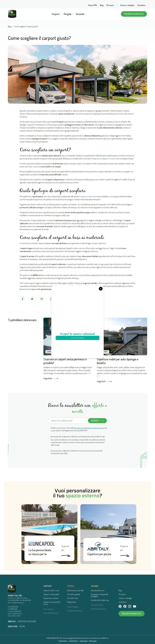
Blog (102, 5)
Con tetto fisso (73, 598)
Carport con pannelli (52, 603)
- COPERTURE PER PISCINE (22, 621)
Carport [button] (56, 14)
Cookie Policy (73, 641)
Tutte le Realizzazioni (51, 613)
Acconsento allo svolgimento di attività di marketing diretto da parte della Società (78, 436)
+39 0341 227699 (14, 600)
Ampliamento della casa (100, 600)
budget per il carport (108, 159)
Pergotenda (71, 602)
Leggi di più (51, 378)
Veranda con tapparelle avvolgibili (99, 595)
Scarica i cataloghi (127, 5)
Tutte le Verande (97, 605)
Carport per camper (51, 598)
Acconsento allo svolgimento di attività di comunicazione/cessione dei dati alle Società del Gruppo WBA (77, 452)
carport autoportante (89, 196)
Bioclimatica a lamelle (75, 590)
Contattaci (141, 5)
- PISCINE (16, 626)
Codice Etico (84, 641)
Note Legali (93, 641)
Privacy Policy (63, 641)
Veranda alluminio (98, 590)
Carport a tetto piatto (51, 594)
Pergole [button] (68, 14)
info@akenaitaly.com (18, 603)
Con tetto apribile (74, 594)
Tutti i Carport (49, 609)
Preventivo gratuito (134, 14)
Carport (51, 352)
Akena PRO (93, 5)
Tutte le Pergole (73, 607)
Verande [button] (81, 14)
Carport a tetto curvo (51, 590)
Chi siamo (110, 5)
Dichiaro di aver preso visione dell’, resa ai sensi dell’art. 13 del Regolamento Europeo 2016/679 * (79, 429)
